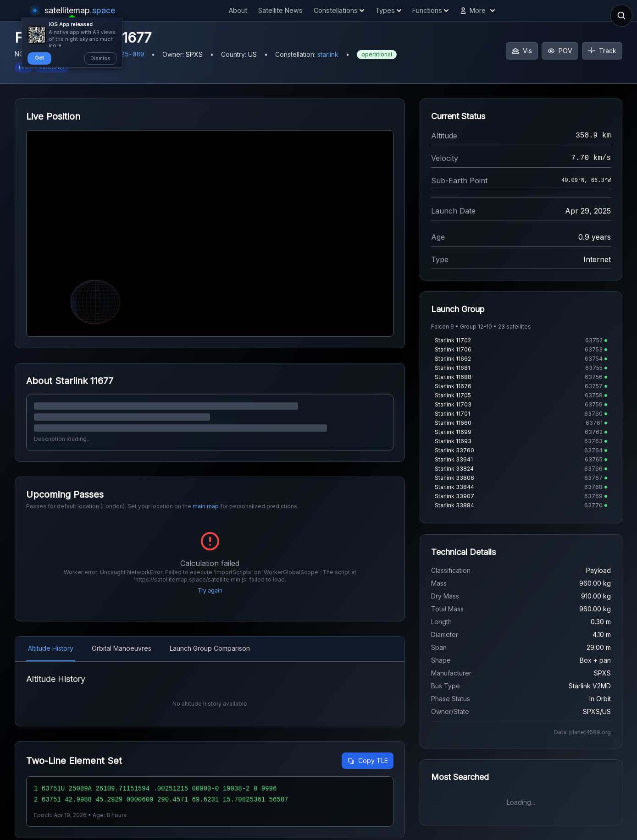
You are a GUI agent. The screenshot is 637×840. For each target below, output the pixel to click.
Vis (522, 51)
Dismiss (100, 58)
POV (560, 51)
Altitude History (51, 648)
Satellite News (280, 10)
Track (602, 51)
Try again (210, 590)
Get (39, 58)
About (238, 10)
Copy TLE (368, 760)
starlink (328, 54)
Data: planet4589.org (582, 732)
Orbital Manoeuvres (122, 648)
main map (206, 506)
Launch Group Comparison (210, 648)
